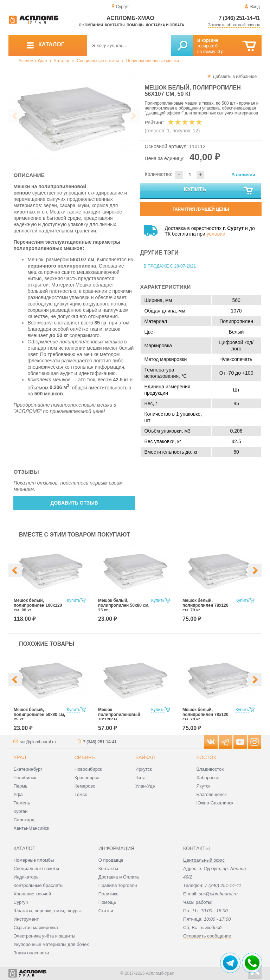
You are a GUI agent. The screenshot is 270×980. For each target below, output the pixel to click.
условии (216, 234)
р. (221, 52)
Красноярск (87, 778)
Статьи (106, 911)
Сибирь (85, 757)
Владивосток (210, 769)
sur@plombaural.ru (38, 742)
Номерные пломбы (34, 860)
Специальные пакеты (98, 61)
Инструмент (26, 919)
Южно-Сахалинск (215, 803)
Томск (81, 794)
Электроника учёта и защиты (44, 936)
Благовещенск (211, 794)
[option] (74, 116)
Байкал (145, 757)
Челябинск (25, 778)
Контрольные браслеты (38, 885)
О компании (91, 25)
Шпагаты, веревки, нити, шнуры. (48, 911)
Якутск (203, 786)
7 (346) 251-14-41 (239, 18)
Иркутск (144, 769)
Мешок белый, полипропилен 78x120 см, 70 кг (205, 605)
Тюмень (22, 803)
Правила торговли (118, 885)
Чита (140, 778)
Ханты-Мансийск (31, 828)
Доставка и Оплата (119, 877)
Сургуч (21, 902)
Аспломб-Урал (33, 61)
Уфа (18, 794)
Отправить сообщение (207, 936)
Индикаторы (26, 877)
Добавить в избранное (235, 77)
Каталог (62, 61)
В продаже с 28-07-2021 (170, 266)
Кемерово (85, 786)
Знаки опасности (31, 953)
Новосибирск (88, 769)
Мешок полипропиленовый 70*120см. (119, 715)
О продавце (111, 860)
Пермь (20, 786)
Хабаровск (207, 778)
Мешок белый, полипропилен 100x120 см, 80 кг (38, 605)
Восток (206, 757)
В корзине (208, 40)
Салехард (24, 820)
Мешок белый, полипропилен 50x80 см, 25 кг (124, 605)
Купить (219, 191)
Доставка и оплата (165, 25)
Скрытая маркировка (36, 928)
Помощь (135, 25)
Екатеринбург (28, 769)
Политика (109, 894)
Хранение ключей (32, 894)
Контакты (115, 25)
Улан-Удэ (145, 786)
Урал (20, 757)
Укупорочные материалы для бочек (51, 944)
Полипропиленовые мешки (153, 61)
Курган (20, 811)
